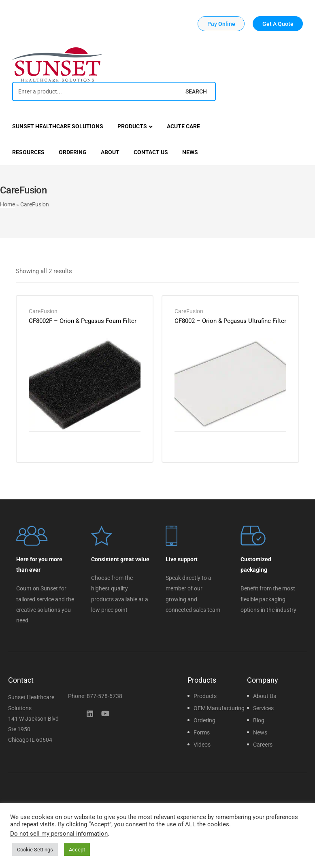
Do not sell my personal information (59, 834)
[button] (221, 24)
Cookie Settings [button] (35, 850)
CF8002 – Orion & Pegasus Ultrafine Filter (230, 321)
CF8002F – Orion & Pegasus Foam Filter (83, 321)
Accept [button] (77, 850)
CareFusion (43, 311)
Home (7, 204)
